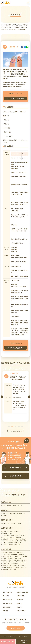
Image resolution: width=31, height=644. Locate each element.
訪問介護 (11, 545)
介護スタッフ (5, 514)
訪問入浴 (18, 545)
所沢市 (20, 24)
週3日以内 (10, 558)
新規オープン (14, 569)
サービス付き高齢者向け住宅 (9, 535)
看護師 (12, 514)
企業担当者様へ (21, 596)
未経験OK (22, 566)
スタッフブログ (21, 611)
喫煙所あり (4, 562)
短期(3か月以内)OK (21, 560)
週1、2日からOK (12, 564)
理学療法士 (4, 515)
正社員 (7, 523)
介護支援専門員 (20, 514)
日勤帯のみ (4, 560)
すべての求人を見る (15, 431)
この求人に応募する (15, 98)
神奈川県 (9, 506)
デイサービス (22, 535)
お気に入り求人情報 (22, 592)
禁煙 (3, 567)
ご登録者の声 (7, 607)
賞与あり (23, 567)
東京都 (3, 506)
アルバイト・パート (16, 523)
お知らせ (19, 607)
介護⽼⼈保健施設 (16, 537)
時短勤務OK (9, 567)
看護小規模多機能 (21, 539)
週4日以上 (21, 554)
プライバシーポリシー (8, 637)
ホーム (3, 24)
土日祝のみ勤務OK (14, 562)
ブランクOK (5, 554)
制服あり (4, 558)
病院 (25, 541)
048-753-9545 (15, 281)
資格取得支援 (5, 569)
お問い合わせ (16, 628)
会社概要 (20, 599)
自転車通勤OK (13, 554)
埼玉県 (14, 24)
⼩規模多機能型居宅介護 (14, 543)
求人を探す (6, 596)
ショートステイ (5, 537)
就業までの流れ (7, 599)
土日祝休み (16, 556)
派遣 (3, 523)
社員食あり (16, 567)
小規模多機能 (18, 541)
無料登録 (6, 611)
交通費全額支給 (5, 553)
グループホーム (15, 532)
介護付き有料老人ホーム (8, 539)
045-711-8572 (15, 619)
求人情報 (9, 24)
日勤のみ (15, 566)
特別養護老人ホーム (7, 533)
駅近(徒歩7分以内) (6, 566)
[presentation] (2, 397)
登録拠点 (19, 603)
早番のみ (4, 564)
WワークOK (18, 558)
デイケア (4, 543)
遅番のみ (23, 562)
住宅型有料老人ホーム (7, 541)
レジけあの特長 (7, 592)
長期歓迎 (19, 553)
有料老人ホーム (5, 532)
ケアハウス (4, 545)
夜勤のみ (11, 560)
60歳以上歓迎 (24, 556)
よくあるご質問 (7, 603)
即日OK (13, 553)
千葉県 (15, 506)
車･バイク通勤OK (6, 556)
